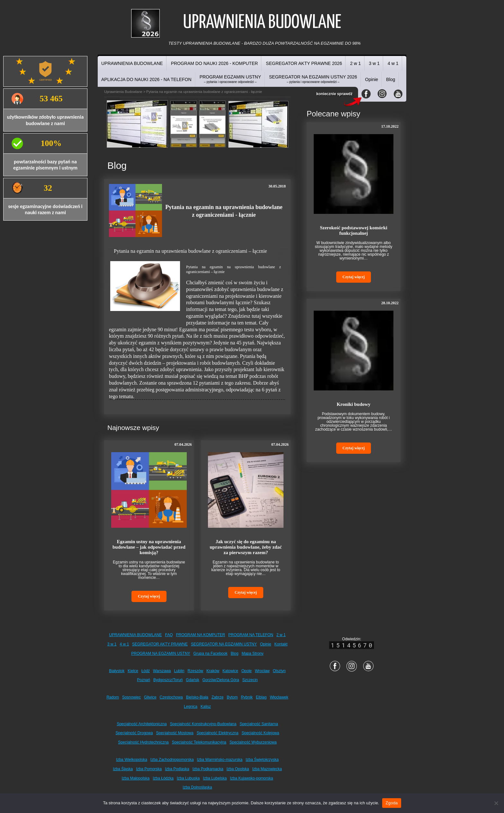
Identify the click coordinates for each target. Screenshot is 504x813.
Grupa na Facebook (211, 653)
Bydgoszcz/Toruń (168, 680)
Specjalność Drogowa (134, 733)
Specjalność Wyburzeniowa (253, 742)
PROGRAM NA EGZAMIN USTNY (161, 653)
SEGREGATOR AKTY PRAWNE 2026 (304, 63)
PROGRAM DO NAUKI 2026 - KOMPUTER (215, 63)
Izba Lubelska (215, 778)
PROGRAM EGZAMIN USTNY (230, 79)
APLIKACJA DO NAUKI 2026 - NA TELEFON (146, 79)
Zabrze (217, 697)
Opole (247, 671)
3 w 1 (374, 63)
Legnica (191, 707)
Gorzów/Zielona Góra (221, 680)
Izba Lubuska (188, 778)
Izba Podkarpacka (208, 769)
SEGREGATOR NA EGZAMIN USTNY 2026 (313, 79)
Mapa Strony (253, 653)
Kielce (133, 671)
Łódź (146, 671)
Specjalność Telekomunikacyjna (199, 742)
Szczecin (250, 680)
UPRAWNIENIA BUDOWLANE (132, 63)
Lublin (179, 671)
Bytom (232, 697)
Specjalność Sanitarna (259, 724)
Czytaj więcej (149, 596)
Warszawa (162, 671)
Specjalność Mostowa (175, 733)
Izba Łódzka (163, 778)
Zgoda (392, 803)
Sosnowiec (131, 697)
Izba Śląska (123, 769)
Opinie (372, 79)
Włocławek (279, 697)
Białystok (117, 671)
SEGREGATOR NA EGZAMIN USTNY (224, 644)
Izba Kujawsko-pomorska (251, 778)
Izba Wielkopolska (132, 760)
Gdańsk (192, 680)
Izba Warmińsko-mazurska (220, 760)
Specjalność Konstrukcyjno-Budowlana (203, 724)
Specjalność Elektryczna (218, 733)
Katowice (230, 671)
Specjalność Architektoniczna (142, 724)
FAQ (169, 635)
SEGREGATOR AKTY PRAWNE (160, 644)
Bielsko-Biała (197, 697)
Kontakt (281, 644)
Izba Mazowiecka (267, 769)
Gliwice (150, 697)
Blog (391, 79)
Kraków (213, 671)
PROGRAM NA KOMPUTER (201, 635)
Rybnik (247, 697)
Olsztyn (279, 671)
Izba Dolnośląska (197, 787)
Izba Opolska (238, 769)
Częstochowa (171, 697)
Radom (113, 697)
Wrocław (262, 671)
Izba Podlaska (177, 769)
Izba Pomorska (149, 769)
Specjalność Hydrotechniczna (143, 742)
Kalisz (206, 707)
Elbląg (261, 697)
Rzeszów (196, 671)
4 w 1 (393, 63)
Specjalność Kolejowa (261, 733)
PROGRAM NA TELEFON (251, 635)
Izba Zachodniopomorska (172, 760)
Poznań (144, 680)
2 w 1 (355, 63)
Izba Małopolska (136, 778)
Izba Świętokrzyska (262, 760)
